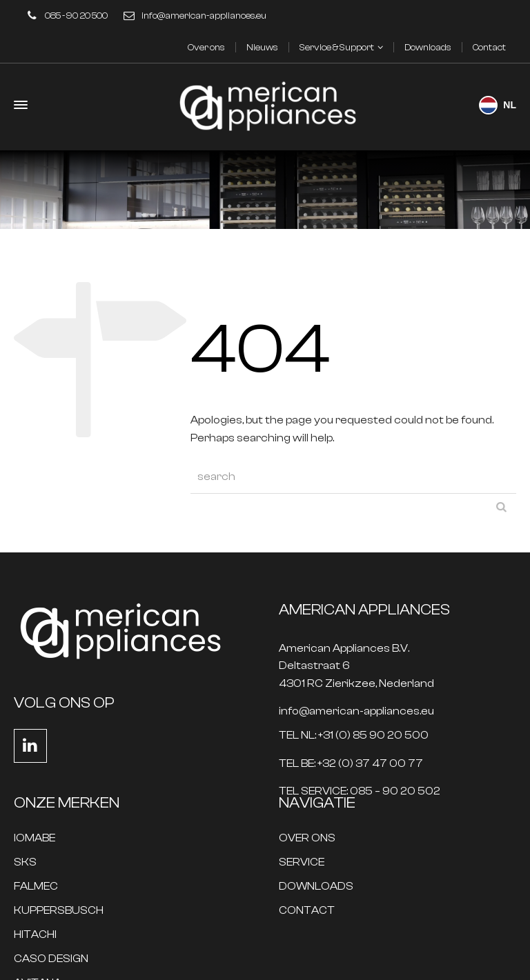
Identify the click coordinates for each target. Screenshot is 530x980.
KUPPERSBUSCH (59, 911)
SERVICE (302, 862)
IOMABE (35, 838)
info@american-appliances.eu (204, 16)
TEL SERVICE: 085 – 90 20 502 (360, 791)
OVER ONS (307, 838)
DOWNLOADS (316, 887)
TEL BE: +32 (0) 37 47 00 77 (351, 764)
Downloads (428, 47)
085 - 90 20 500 (76, 16)
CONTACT (307, 911)
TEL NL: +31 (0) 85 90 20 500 (354, 736)
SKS (25, 862)
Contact (489, 47)
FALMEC (36, 887)
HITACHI (35, 935)
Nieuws (262, 47)
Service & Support (337, 47)
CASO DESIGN (51, 959)
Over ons (206, 47)
